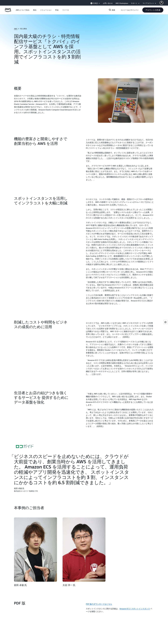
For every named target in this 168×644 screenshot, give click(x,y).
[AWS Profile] (161, 3)
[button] (23, 10)
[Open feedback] (165, 322)
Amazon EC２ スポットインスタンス (135, 609)
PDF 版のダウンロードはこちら (99, 604)
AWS (16, 29)
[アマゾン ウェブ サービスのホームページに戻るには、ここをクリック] (8, 11)
